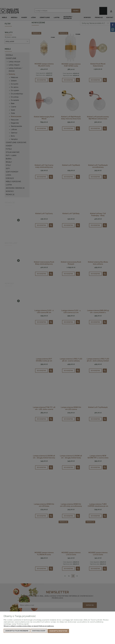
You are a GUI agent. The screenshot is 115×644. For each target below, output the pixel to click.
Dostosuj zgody (39, 631)
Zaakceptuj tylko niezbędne (17, 631)
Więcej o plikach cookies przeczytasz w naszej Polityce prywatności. (29, 626)
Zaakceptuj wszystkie (58, 631)
